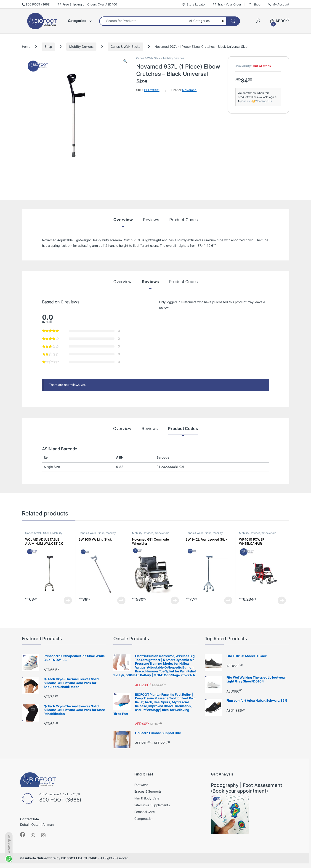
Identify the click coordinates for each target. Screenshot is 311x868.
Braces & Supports (148, 791)
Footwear (141, 785)
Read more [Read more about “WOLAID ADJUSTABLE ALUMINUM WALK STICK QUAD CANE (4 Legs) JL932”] (68, 600)
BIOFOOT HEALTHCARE (79, 858)
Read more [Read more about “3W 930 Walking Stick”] (121, 600)
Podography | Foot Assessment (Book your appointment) (247, 788)
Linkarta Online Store (39, 858)
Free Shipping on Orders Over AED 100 (87, 4)
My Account (278, 4)
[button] (125, 61)
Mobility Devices (81, 47)
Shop (254, 4)
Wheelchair (162, 533)
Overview (123, 220)
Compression (144, 819)
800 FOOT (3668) (36, 4)
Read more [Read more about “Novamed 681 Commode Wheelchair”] (175, 600)
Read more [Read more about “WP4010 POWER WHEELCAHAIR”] (282, 600)
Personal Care (145, 812)
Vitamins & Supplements (152, 805)
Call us (246, 101)
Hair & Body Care (147, 798)
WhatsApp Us (264, 101)
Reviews (151, 220)
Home (26, 47)
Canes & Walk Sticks (125, 47)
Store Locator (194, 4)
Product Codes (183, 220)
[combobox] (143, 21)
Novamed (189, 90)
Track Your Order (227, 4)
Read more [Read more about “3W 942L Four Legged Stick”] (228, 600)
